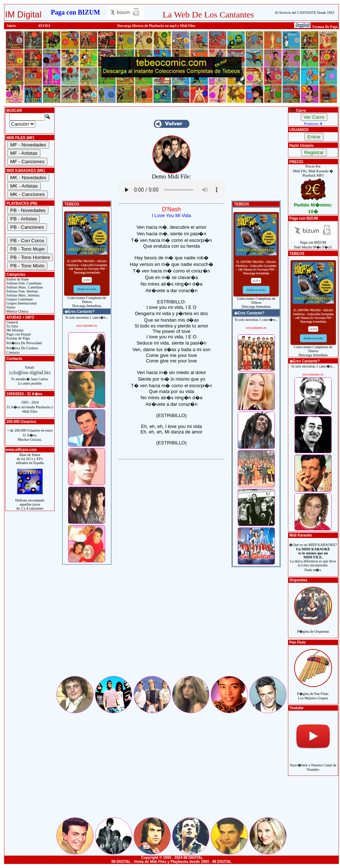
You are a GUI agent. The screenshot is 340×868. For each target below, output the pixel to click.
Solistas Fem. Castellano (23, 283)
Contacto (13, 352)
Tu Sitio (12, 326)
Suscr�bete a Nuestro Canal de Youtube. (313, 763)
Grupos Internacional (21, 303)
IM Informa (14, 330)
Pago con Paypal (18, 334)
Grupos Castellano (19, 299)
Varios (10, 307)
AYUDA (44, 26)
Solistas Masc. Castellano (24, 287)
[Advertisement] (171, 624)
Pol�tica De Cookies (22, 348)
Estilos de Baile (17, 279)
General (12, 322)
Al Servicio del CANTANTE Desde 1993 (305, 13)
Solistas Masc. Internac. (23, 295)
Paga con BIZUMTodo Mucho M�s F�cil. (313, 243)
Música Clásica (17, 311)
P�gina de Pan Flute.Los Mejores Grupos (313, 692)
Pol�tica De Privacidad (24, 343)
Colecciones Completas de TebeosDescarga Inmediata (87, 300)
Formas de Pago (18, 338)
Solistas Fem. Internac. (22, 291)
